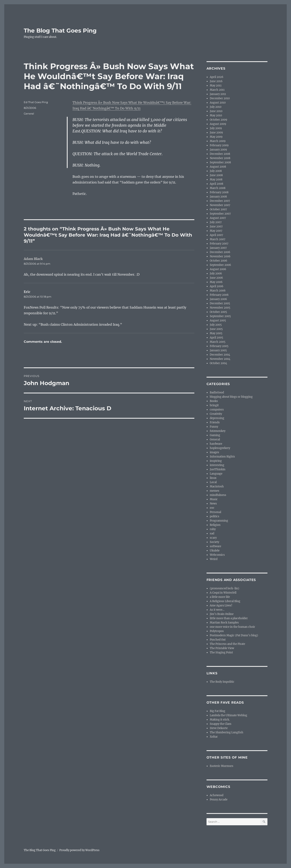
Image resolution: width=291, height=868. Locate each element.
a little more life (220, 597)
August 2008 (218, 167)
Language (216, 474)
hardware (216, 444)
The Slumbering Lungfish (227, 732)
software (215, 546)
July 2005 (216, 325)
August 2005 (218, 320)
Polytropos (217, 631)
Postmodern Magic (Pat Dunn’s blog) (234, 635)
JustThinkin (218, 469)
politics (215, 516)
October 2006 (219, 261)
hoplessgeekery (220, 448)
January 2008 (218, 197)
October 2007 (218, 209)
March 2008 (218, 188)
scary (213, 538)
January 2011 (218, 94)
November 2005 (220, 308)
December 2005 (220, 303)
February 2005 (219, 346)
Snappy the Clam (221, 724)
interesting (217, 465)
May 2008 (216, 180)
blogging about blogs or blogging (231, 397)
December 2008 (220, 154)
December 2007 (220, 201)
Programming (219, 521)
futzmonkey (218, 431)
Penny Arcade (219, 800)
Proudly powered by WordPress (79, 850)
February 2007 (219, 244)
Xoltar (214, 737)
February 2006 (219, 295)
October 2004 (218, 363)
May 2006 (216, 282)
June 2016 (216, 81)
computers (217, 410)
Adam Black (33, 259)
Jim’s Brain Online (222, 614)
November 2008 (220, 158)
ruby (213, 529)
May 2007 (216, 231)
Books (214, 401)
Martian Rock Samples (224, 623)
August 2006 (218, 269)
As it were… (217, 610)
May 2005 (216, 333)
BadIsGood (217, 393)
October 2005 (218, 312)
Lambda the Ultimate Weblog (228, 715)
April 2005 (216, 338)
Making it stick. (220, 720)
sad (212, 533)
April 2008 (216, 184)
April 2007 (216, 235)
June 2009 (216, 133)
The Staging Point (221, 652)
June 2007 (216, 227)
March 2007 (218, 239)
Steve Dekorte (219, 728)
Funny (214, 427)
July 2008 (216, 171)
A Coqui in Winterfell (223, 593)
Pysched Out (218, 640)
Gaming (215, 435)
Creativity (216, 414)
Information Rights (222, 457)
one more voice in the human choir (232, 627)
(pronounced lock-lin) (224, 588)
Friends (215, 422)
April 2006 (217, 286)
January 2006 (218, 299)
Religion (215, 525)
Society (214, 542)
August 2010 (218, 103)
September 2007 (220, 214)
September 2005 (220, 316)
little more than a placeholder (229, 618)
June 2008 (216, 175)
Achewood (217, 795)
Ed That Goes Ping (36, 102)
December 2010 (220, 98)
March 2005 (218, 342)
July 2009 (216, 128)
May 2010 (216, 115)
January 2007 (218, 248)
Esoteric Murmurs (222, 766)
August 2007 (218, 218)
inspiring (216, 461)
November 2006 (220, 256)
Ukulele (215, 551)
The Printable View (222, 648)
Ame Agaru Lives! (221, 605)
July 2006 (216, 274)
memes (215, 491)
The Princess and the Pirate (227, 644)
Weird (214, 559)
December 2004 (220, 355)
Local (213, 482)
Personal (215, 512)
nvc (212, 508)
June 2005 (216, 329)
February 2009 (219, 145)
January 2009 (218, 150)
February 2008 (219, 192)
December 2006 (220, 252)
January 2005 (218, 350)
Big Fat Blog (217, 711)
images (214, 452)
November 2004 (220, 359)
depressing (217, 418)
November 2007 (220, 205)
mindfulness (218, 495)
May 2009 (216, 137)
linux (213, 478)
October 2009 (219, 120)
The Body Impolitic (222, 682)
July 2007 (216, 222)
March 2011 (217, 90)
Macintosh (217, 486)
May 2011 (216, 86)
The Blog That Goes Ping (60, 31)
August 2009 (218, 124)
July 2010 (216, 107)
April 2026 (217, 77)
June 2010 (216, 111)
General (29, 114)
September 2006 (220, 265)
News (213, 504)
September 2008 (220, 162)
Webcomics (217, 555)
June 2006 (216, 278)
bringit (214, 405)
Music (214, 499)
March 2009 (218, 141)
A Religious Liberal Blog (225, 601)
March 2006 (218, 291)
